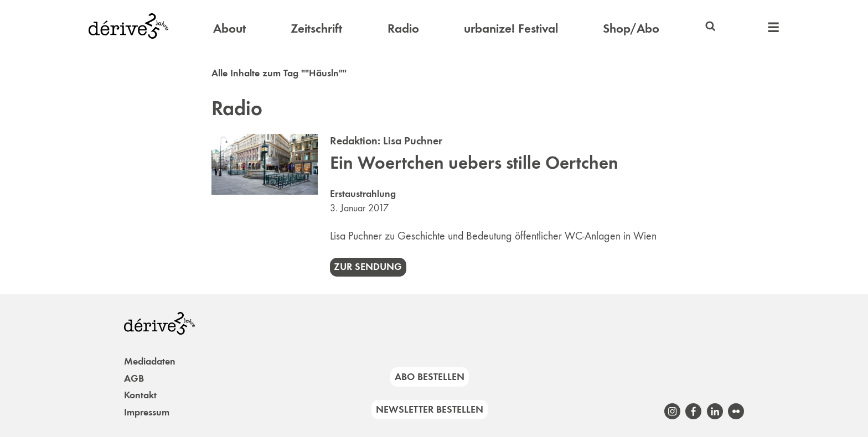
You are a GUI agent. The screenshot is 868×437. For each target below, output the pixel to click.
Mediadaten (150, 361)
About (229, 28)
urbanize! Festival (511, 28)
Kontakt (140, 395)
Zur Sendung (368, 267)
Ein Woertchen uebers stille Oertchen (474, 163)
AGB (134, 378)
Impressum (147, 412)
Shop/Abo (631, 28)
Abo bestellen (430, 377)
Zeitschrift (316, 28)
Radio (403, 28)
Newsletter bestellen (430, 409)
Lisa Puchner (413, 141)
